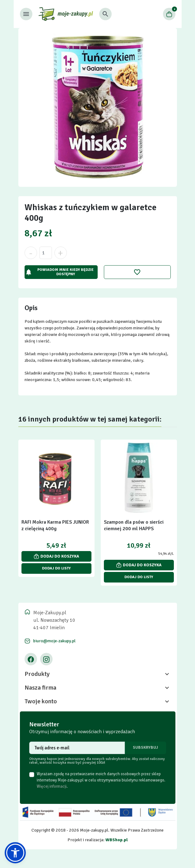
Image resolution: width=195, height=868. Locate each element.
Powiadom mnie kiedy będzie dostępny (59, 272)
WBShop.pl (117, 840)
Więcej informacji (52, 786)
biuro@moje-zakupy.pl (54, 641)
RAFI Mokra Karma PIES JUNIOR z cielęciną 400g (55, 525)
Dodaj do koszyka (56, 556)
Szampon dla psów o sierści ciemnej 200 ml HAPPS (134, 525)
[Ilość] (46, 253)
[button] (105, 14)
